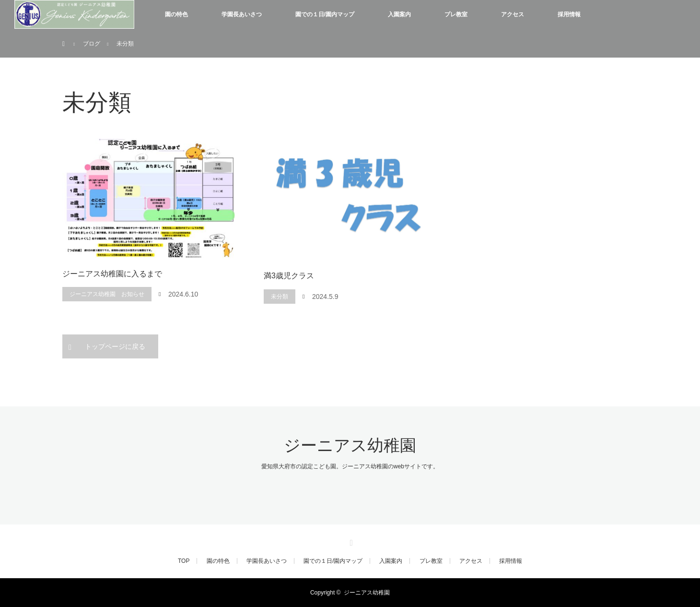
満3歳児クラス (289, 276)
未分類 (280, 297)
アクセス (513, 14)
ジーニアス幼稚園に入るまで (112, 274)
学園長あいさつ (242, 14)
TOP (184, 561)
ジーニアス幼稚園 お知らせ (107, 294)
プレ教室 (456, 14)
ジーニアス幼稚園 (350, 446)
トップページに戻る (115, 346)
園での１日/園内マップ (325, 14)
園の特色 (176, 14)
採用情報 (569, 14)
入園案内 (399, 14)
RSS (350, 541)
